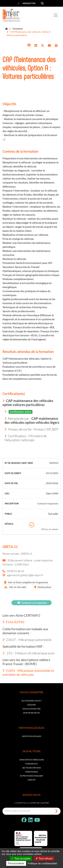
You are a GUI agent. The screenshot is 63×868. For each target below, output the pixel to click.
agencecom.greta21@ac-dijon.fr (25, 575)
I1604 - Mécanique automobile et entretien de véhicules (28, 672)
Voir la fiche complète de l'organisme (26, 582)
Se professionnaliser (32, 776)
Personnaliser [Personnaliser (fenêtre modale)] (16, 863)
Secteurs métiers (32, 768)
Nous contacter (32, 709)
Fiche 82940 (13, 622)
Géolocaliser (43, 587)
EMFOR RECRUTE (32, 713)
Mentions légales (32, 736)
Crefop (32, 780)
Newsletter (27, 3)
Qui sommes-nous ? (32, 701)
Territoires (32, 772)
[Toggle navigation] (56, 15)
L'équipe (32, 705)
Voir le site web (15, 587)
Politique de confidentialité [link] (42, 863)
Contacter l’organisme (48, 504)
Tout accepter (21, 859)
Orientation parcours (32, 760)
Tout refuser (44, 859)
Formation (18, 29)
